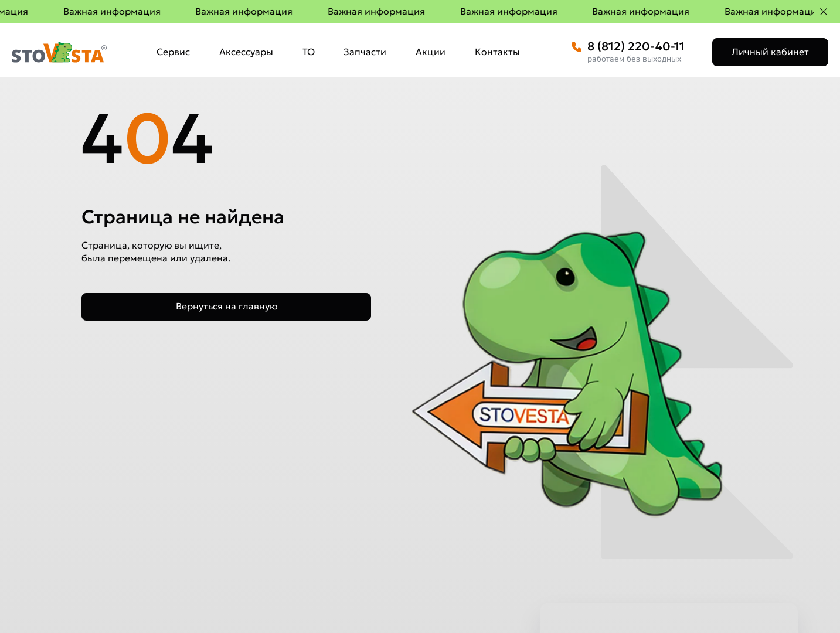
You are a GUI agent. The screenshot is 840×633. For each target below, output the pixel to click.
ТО (309, 52)
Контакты (497, 52)
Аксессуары (246, 52)
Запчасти (365, 52)
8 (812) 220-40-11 (636, 46)
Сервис (173, 52)
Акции (431, 52)
